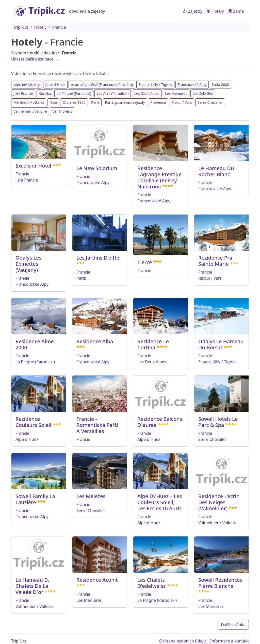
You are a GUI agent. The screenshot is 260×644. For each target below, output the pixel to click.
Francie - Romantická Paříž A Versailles (97, 425)
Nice (53, 102)
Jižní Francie (23, 93)
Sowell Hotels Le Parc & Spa (218, 422)
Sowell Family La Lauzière (35, 499)
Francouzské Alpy (192, 85)
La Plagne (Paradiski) (74, 93)
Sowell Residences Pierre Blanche (220, 583)
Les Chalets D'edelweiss (151, 583)
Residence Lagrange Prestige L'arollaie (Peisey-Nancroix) (159, 177)
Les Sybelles (203, 93)
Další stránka (233, 625)
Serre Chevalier (210, 102)
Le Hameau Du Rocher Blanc (216, 171)
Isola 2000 (221, 85)
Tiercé (145, 262)
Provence (158, 102)
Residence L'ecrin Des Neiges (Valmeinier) (219, 502)
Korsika (45, 93)
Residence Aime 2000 (35, 344)
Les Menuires (176, 93)
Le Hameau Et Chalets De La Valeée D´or (32, 586)
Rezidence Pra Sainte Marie (215, 261)
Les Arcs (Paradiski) (113, 93)
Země (236, 11)
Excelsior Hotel (33, 166)
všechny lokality (27, 85)
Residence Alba (95, 341)
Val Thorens (62, 111)
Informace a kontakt (230, 641)
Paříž (95, 102)
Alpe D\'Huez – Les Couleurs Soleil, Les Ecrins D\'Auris (160, 502)
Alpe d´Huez (55, 85)
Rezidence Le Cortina (153, 344)
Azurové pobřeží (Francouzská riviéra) (102, 85)
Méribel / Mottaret (29, 102)
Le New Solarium (97, 168)
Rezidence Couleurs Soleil (33, 422)
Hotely (215, 11)
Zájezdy (193, 11)
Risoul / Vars (182, 102)
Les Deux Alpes (147, 93)
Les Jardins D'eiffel (99, 258)
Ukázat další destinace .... (35, 59)
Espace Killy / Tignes (155, 85)
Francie (22, 174)
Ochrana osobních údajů (183, 641)
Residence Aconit (97, 580)
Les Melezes (91, 496)
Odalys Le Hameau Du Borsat (221, 344)
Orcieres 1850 (74, 102)
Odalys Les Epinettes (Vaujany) (28, 264)
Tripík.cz (21, 27)
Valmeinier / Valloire (30, 111)
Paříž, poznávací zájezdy (125, 102)
